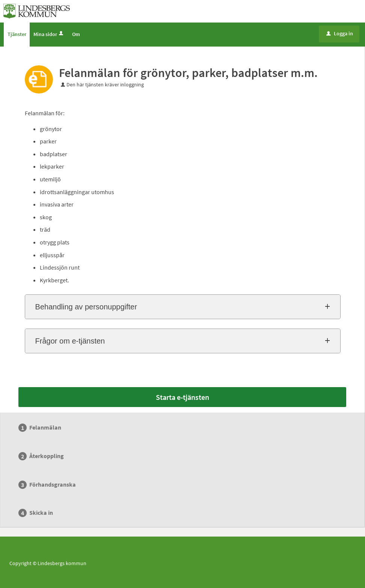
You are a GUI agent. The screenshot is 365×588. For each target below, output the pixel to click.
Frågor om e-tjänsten (70, 341)
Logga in (340, 33)
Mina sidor (49, 34)
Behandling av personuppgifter (86, 307)
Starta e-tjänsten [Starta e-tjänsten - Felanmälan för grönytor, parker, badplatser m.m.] (182, 397)
